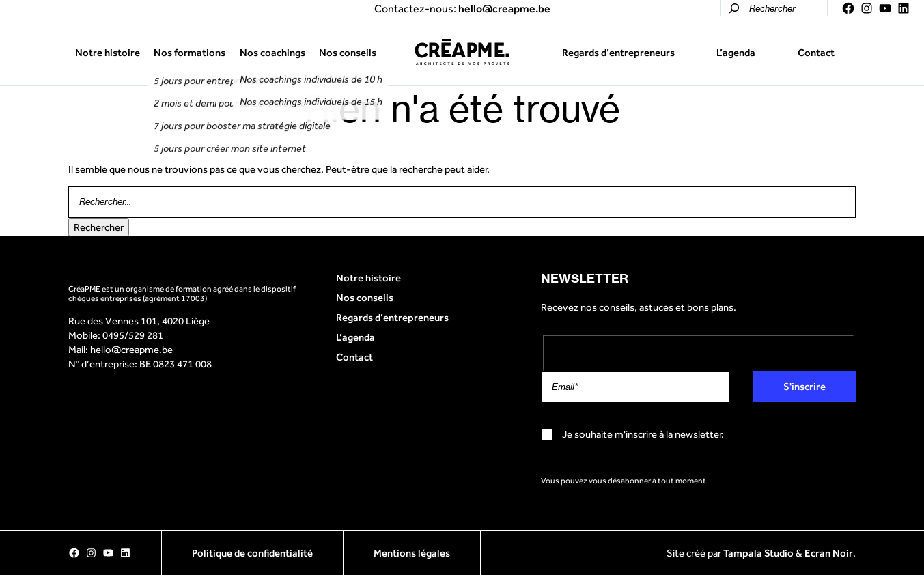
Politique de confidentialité (252, 553)
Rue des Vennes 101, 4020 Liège (139, 321)
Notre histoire (108, 52)
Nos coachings (272, 52)
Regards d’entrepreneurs (618, 52)
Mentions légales (412, 553)
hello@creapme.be (131, 349)
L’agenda (736, 52)
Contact (816, 52)
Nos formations (190, 52)
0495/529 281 (133, 335)
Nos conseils (348, 52)
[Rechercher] (734, 8)
